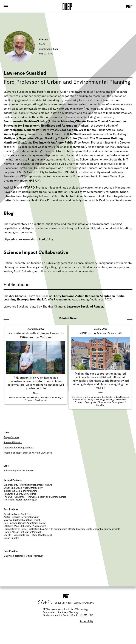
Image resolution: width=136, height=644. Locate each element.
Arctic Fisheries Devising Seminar (21, 517)
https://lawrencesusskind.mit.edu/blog (28, 239)
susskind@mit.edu (49, 49)
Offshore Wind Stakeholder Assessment (25, 526)
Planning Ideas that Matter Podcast (22, 532)
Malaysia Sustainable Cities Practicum (23, 556)
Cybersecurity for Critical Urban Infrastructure (28, 485)
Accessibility (87, 621)
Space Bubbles (11, 538)
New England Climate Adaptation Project (25, 523)
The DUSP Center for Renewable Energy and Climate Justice (35, 497)
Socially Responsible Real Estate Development (28, 535)
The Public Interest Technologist (20, 500)
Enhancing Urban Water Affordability (23, 488)
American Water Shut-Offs (18, 514)
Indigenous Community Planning (20, 491)
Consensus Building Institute (19, 448)
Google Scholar (11, 437)
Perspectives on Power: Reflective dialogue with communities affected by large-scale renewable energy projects (62, 529)
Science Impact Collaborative (19, 470)
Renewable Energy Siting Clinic (20, 494)
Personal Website (13, 442)
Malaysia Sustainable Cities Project (22, 520)
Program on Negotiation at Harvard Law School (28, 453)
